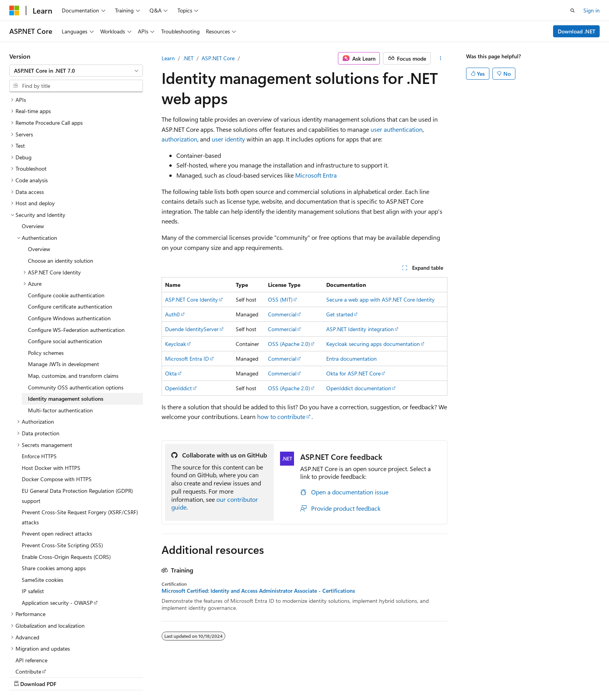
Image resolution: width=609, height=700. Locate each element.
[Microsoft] (14, 10)
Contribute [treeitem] (28, 621)
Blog (387, 676)
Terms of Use (490, 676)
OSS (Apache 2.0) (289, 344)
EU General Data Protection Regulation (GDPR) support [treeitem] (77, 446)
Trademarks (528, 676)
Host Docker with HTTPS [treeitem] (51, 418)
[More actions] (441, 58)
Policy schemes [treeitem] (46, 303)
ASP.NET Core (218, 58)
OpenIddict (178, 388)
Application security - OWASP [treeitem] (57, 552)
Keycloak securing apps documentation (373, 344)
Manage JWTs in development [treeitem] (64, 314)
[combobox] (76, 71)
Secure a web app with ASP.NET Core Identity (380, 299)
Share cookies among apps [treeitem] (54, 518)
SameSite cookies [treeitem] (43, 530)
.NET (188, 58)
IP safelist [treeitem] (33, 541)
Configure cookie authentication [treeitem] (66, 245)
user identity (228, 139)
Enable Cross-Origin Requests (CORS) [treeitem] (66, 507)
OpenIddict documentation (359, 388)
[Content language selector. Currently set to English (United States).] (45, 676)
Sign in (592, 10)
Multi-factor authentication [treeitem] (60, 360)
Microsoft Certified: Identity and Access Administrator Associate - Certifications (258, 591)
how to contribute (281, 416)
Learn (168, 58)
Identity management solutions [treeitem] (66, 348)
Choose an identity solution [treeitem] (61, 210)
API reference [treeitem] (31, 610)
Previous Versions (352, 676)
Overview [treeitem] (33, 176)
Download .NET (577, 31)
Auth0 (172, 314)
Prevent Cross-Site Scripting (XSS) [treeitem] (62, 495)
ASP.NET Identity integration (360, 329)
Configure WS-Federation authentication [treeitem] (76, 280)
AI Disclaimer (306, 676)
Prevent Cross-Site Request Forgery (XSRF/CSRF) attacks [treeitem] (80, 467)
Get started (340, 314)
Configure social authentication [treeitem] (65, 291)
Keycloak (176, 344)
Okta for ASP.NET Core (353, 373)
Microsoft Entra (316, 175)
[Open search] (572, 10)
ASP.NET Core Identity (191, 299)
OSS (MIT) (280, 299)
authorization (179, 139)
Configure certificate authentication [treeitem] (70, 256)
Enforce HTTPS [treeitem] (39, 406)
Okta (171, 373)
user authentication (397, 129)
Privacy (451, 676)
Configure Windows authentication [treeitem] (69, 268)
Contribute (420, 676)
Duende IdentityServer (192, 329)
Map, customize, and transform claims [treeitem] (73, 326)
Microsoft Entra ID (187, 359)
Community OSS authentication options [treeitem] (76, 337)
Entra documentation (351, 359)
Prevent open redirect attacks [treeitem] (57, 483)
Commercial (282, 314)
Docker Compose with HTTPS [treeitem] (57, 429)
